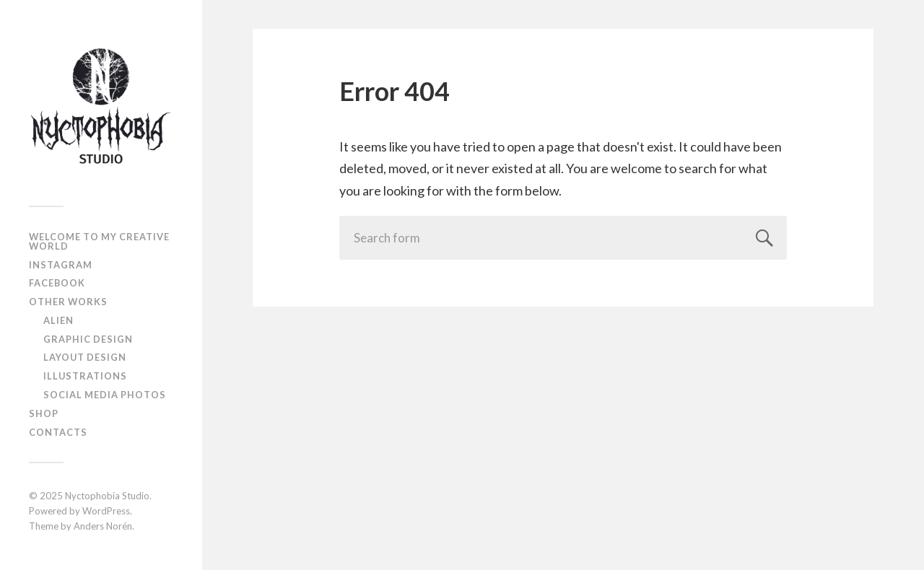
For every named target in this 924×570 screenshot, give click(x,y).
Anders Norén (103, 526)
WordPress (106, 511)
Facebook (57, 283)
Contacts (58, 432)
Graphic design (88, 339)
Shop (44, 413)
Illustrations (85, 376)
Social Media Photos (105, 395)
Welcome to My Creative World (99, 241)
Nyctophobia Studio (107, 496)
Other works (68, 302)
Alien (58, 320)
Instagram (61, 265)
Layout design (85, 357)
